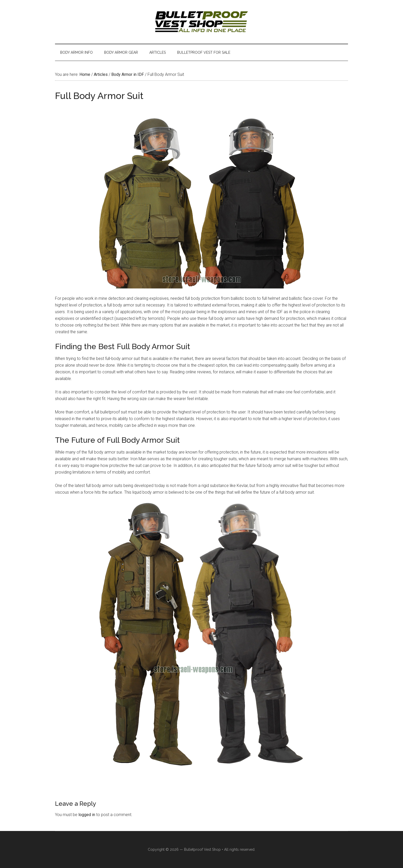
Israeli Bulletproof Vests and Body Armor (201, 22)
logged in (87, 815)
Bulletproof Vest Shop (202, 849)
